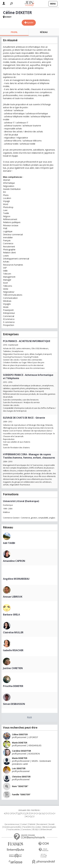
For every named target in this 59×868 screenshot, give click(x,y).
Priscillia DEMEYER (13, 686)
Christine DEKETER (21, 777)
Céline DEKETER (20, 734)
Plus (29, 717)
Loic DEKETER (19, 768)
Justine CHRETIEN (13, 668)
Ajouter (30, 22)
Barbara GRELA (11, 615)
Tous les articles (13, 830)
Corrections (26, 830)
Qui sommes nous (12, 824)
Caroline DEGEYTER (21, 751)
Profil (14, 32)
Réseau (44, 32)
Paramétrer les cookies (32, 827)
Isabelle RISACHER (13, 650)
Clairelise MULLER (13, 632)
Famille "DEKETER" (21, 794)
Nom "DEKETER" (20, 786)
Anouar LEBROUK (13, 597)
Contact (24, 824)
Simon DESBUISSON (14, 704)
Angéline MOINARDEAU (16, 579)
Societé (52, 824)
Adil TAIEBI (9, 543)
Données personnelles (12, 827)
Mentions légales (49, 827)
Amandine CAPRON (14, 561)
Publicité (32, 824)
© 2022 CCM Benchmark (42, 830)
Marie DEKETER (20, 743)
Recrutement (42, 824)
